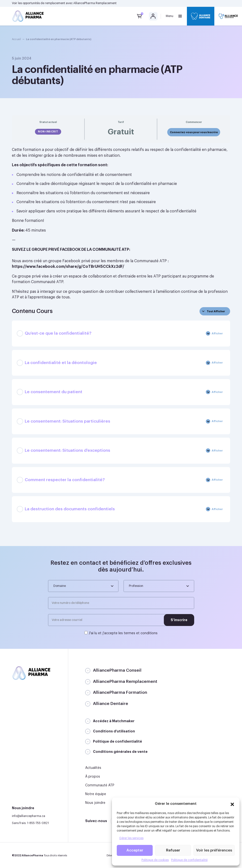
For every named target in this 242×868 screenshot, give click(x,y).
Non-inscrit (48, 132)
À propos (93, 777)
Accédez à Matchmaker (114, 721)
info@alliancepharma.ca (29, 816)
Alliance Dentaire (111, 704)
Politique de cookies (155, 860)
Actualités (93, 768)
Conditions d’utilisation (114, 731)
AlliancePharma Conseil (117, 670)
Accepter (135, 850)
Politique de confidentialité (189, 860)
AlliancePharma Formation (120, 692)
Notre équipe (96, 794)
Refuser (173, 850)
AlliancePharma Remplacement (95, 3)
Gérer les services (131, 838)
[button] (232, 804)
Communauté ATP (100, 785)
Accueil (16, 39)
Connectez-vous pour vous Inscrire (194, 132)
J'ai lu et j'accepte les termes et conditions (123, 633)
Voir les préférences (214, 850)
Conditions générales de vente (120, 752)
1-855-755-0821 (38, 823)
